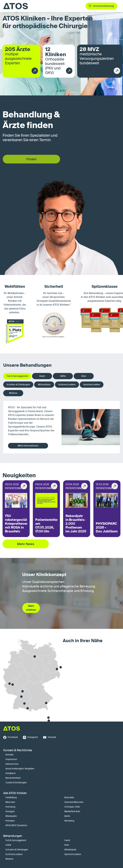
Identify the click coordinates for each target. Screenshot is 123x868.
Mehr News (26, 544)
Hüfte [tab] (63, 376)
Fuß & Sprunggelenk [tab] (17, 376)
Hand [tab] (42, 376)
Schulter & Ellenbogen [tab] (18, 385)
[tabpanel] (61, 427)
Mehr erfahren (31, 608)
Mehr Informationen (28, 446)
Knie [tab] (84, 376)
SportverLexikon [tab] (92, 385)
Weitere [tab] (13, 393)
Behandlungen (13, 836)
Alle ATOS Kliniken (15, 793)
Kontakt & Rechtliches (18, 750)
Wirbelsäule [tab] (44, 385)
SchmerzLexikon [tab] (67, 385)
